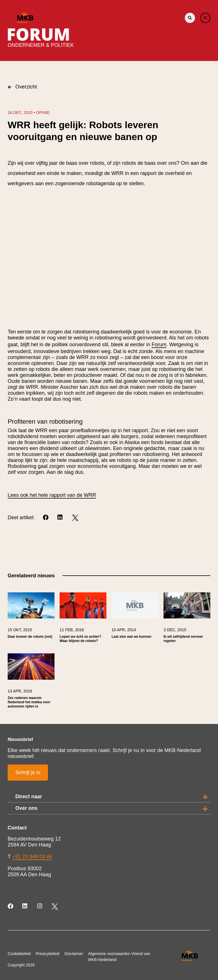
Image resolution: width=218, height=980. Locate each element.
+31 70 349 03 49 (32, 857)
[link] (31, 620)
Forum (159, 345)
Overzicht (22, 87)
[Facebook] (46, 518)
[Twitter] (75, 518)
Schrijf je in (28, 772)
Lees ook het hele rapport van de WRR (52, 495)
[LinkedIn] (61, 518)
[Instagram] (40, 906)
